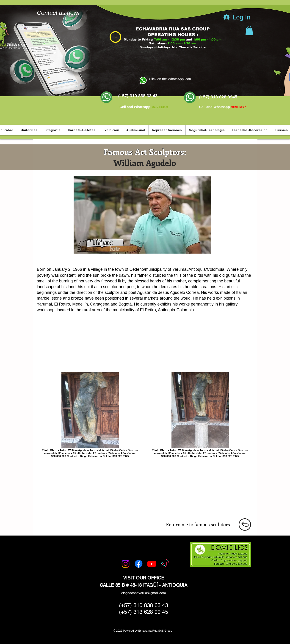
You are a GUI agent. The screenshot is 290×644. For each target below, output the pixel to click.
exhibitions (226, 298)
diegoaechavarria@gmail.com (144, 593)
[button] (249, 31)
